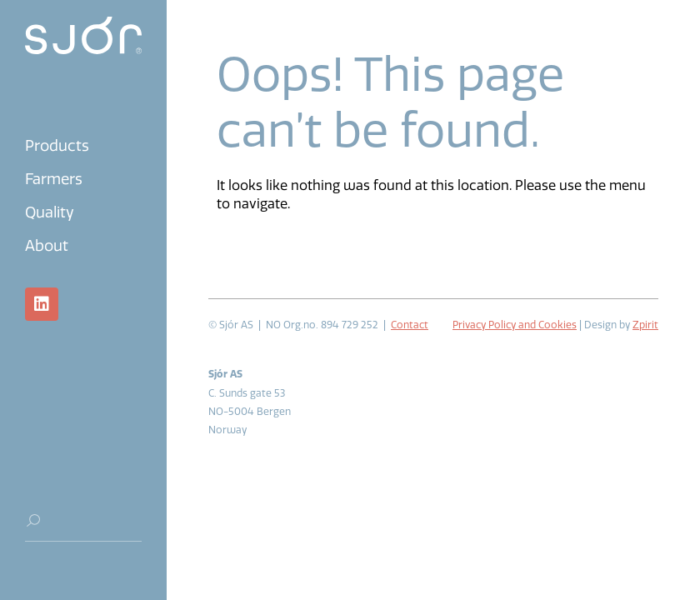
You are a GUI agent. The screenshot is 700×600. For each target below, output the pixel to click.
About (47, 246)
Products (57, 146)
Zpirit (645, 325)
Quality (50, 212)
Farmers (54, 179)
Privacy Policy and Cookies (515, 325)
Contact (410, 325)
